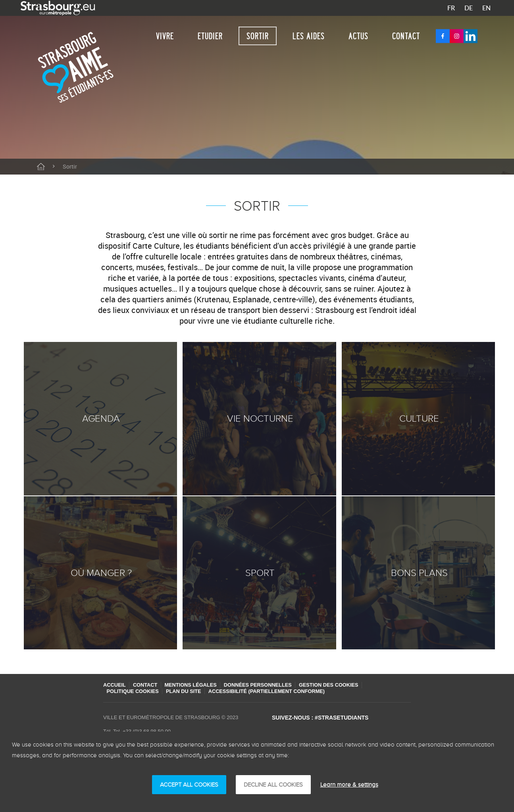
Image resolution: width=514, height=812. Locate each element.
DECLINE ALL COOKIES (273, 785)
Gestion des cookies (340, 685)
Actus (358, 36)
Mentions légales (196, 685)
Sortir (258, 36)
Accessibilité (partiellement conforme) (274, 691)
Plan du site (188, 691)
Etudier (210, 36)
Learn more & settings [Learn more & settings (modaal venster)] (349, 785)
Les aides (309, 36)
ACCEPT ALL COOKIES (189, 785)
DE (469, 8)
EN (486, 8)
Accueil (115, 685)
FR (451, 8)
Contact (406, 36)
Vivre (165, 36)
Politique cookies (134, 691)
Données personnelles (266, 685)
